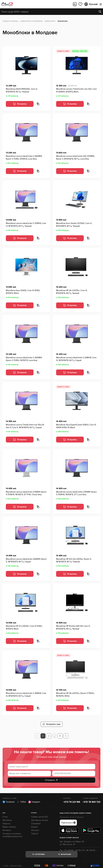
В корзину (20, 104)
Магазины (7, 818)
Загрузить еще (52, 722)
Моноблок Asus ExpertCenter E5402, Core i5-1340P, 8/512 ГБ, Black (76, 426)
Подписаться (68, 820)
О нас (5, 814)
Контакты (7, 828)
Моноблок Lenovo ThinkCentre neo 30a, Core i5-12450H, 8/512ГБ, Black (76, 90)
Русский (91, 4)
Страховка (36, 821)
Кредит (34, 824)
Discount (35, 828)
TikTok (21, 799)
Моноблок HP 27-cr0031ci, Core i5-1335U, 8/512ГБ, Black (24, 627)
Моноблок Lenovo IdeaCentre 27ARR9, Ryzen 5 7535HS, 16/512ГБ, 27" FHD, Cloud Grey (26, 493)
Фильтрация (64, 854)
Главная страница (10, 21)
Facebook (9, 799)
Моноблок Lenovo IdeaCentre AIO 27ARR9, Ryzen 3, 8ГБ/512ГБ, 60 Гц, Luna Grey (75, 157)
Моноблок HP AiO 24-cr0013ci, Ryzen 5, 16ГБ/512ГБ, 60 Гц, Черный (74, 560)
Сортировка (38, 854)
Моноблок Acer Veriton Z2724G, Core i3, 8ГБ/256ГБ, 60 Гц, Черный (74, 225)
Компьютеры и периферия (32, 21)
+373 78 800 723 (92, 799)
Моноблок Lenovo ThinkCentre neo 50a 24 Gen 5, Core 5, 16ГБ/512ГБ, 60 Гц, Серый (25, 426)
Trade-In (35, 831)
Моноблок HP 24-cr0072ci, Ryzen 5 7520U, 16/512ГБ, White (75, 695)
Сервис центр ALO (40, 814)
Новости (6, 821)
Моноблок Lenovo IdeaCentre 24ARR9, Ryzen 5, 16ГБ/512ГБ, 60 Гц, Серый (26, 560)
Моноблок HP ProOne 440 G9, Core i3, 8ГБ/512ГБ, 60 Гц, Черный (73, 627)
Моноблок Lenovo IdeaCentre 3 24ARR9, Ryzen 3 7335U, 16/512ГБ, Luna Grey (24, 359)
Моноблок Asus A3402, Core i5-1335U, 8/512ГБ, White (23, 292)
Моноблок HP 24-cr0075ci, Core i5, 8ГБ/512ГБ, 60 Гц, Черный (72, 292)
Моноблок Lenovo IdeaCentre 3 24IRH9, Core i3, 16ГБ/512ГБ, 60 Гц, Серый (76, 359)
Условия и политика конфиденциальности (13, 832)
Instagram (34, 799)
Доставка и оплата (40, 818)
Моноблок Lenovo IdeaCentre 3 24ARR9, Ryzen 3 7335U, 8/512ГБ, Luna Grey (24, 157)
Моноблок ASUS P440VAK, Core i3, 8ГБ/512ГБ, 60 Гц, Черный (22, 90)
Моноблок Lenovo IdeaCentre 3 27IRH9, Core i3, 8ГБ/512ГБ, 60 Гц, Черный (26, 225)
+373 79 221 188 (72, 799)
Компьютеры (50, 21)
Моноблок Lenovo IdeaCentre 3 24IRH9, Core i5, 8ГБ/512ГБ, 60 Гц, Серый (26, 695)
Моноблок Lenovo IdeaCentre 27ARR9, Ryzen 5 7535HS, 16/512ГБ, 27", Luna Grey (76, 493)
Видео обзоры (9, 824)
